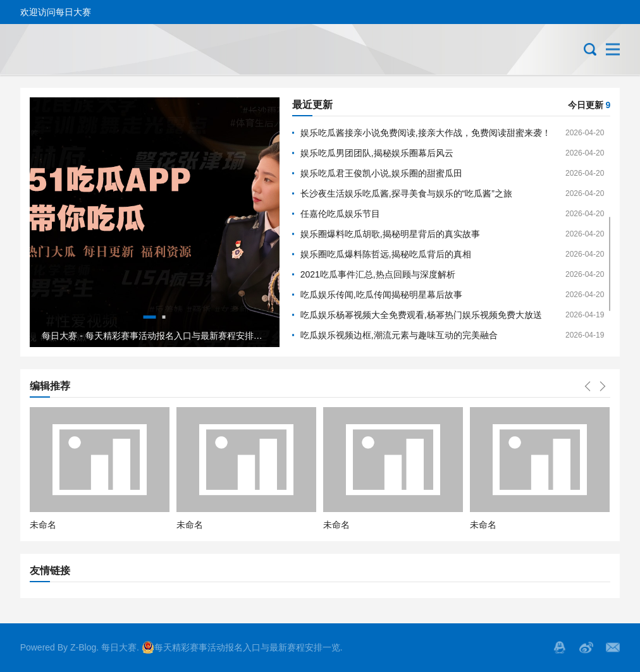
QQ (560, 647)
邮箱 (613, 647)
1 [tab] (150, 317)
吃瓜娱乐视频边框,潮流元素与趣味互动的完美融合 (399, 335)
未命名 (43, 525)
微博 (586, 647)
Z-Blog (83, 647)
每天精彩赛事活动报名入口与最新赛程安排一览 (241, 647)
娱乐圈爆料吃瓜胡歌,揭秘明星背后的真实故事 (390, 234)
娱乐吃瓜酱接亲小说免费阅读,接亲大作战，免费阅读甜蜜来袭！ (426, 133)
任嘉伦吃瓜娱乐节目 (340, 214)
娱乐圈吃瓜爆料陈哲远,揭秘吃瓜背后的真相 (386, 254)
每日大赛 (119, 647)
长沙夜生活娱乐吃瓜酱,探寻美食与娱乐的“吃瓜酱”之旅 (406, 193)
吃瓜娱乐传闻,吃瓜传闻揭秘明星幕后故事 (381, 295)
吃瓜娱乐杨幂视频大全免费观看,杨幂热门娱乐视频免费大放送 (421, 315)
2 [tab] (164, 317)
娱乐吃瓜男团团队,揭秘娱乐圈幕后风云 (377, 153)
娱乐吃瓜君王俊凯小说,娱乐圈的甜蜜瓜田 (381, 173)
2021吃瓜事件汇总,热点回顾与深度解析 (378, 274)
